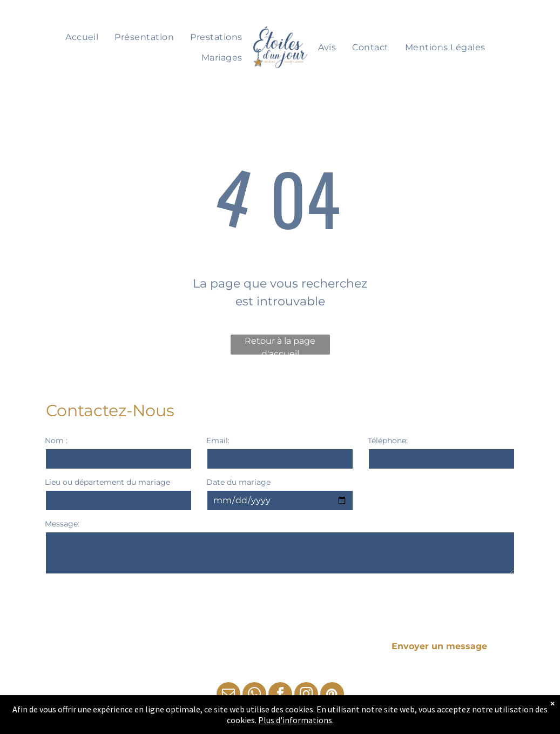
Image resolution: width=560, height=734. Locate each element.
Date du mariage (238, 482)
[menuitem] (82, 37)
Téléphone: (388, 441)
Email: (218, 441)
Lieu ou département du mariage (107, 482)
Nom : (56, 441)
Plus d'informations (295, 720)
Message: (62, 524)
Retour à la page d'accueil (280, 345)
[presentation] (127, 603)
